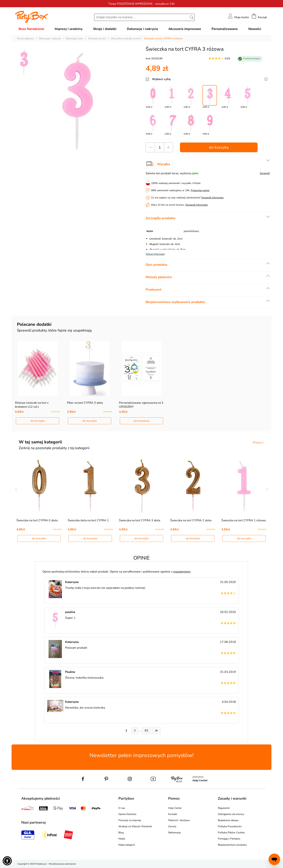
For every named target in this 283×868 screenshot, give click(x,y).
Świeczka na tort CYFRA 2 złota (191, 520)
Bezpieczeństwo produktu (232, 845)
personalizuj (142, 421)
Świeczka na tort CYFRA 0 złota (37, 520)
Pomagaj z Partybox (229, 839)
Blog (121, 833)
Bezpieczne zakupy (228, 820)
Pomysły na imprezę (130, 820)
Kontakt (173, 814)
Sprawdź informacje (212, 198)
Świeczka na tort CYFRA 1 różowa (244, 520)
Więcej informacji (155, 254)
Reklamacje (174, 833)
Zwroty (172, 826)
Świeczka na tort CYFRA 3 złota (140, 520)
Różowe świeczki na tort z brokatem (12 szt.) (32, 405)
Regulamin (224, 808)
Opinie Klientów (127, 814)
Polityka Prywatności (230, 826)
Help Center (175, 808)
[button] (7, 861)
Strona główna (25, 39)
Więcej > (258, 442)
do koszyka (219, 147)
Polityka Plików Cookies (231, 833)
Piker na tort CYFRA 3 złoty (85, 403)
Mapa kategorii (127, 845)
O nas (122, 808)
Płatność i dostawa (179, 820)
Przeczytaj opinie (200, 190)
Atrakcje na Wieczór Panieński (135, 826)
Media (122, 839)
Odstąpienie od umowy (231, 814)
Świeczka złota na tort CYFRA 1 (88, 520)
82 (147, 731)
